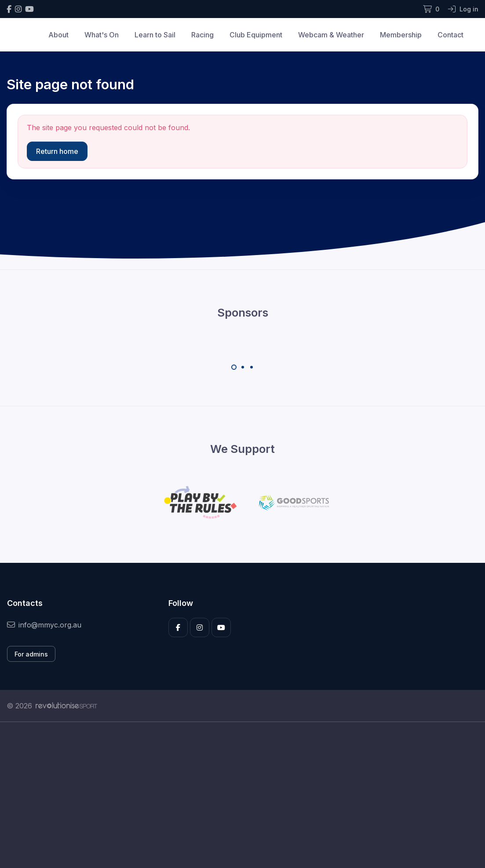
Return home (57, 151)
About (58, 35)
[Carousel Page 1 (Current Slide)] (234, 367)
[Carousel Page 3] (252, 367)
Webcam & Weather (331, 35)
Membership (401, 35)
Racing (202, 35)
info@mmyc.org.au (44, 625)
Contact (450, 35)
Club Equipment (256, 35)
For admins (31, 654)
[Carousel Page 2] (243, 367)
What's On (102, 35)
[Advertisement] (242, 805)
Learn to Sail (155, 35)
